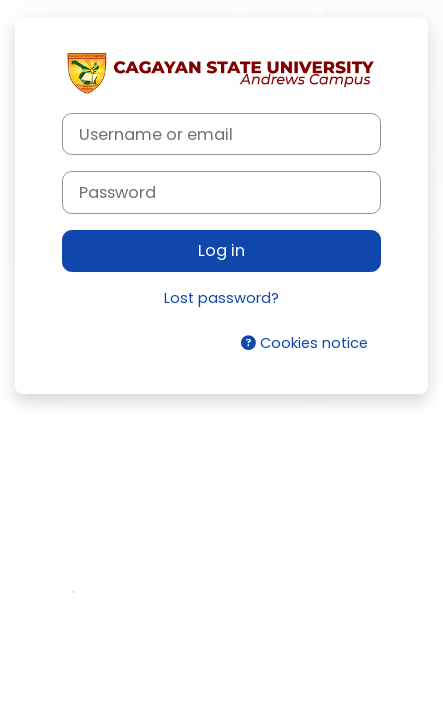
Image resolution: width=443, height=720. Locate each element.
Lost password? (221, 298)
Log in (221, 250)
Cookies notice (304, 343)
